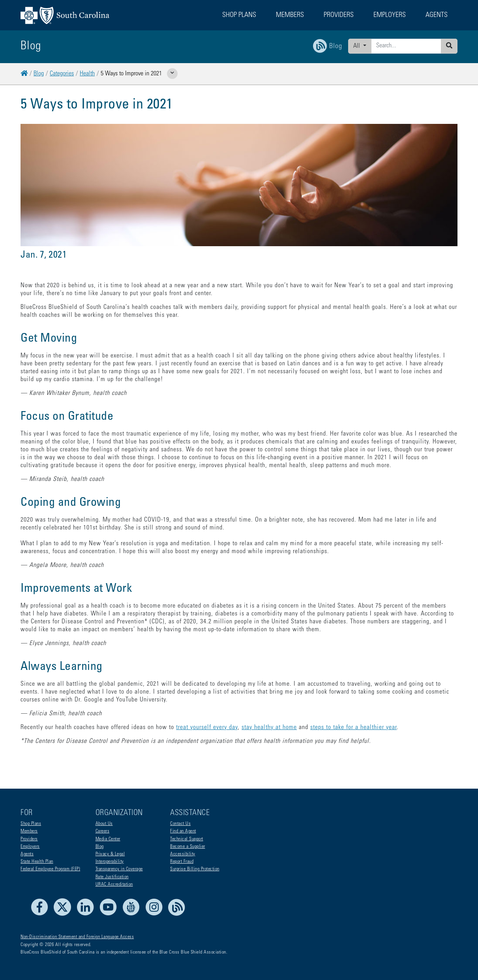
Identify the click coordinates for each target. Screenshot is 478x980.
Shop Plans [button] (239, 15)
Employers (30, 847)
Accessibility (183, 854)
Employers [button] (390, 15)
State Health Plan (37, 862)
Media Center (108, 839)
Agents (27, 854)
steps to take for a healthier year (353, 728)
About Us (104, 824)
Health (87, 74)
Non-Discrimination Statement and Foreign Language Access (77, 937)
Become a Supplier (188, 847)
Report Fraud (182, 862)
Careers (103, 831)
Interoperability (110, 862)
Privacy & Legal (110, 854)
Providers (29, 839)
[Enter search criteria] (406, 46)
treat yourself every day (207, 728)
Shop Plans (31, 824)
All (357, 46)
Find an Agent (183, 831)
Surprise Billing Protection (195, 869)
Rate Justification (112, 877)
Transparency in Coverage (119, 869)
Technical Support (187, 839)
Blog (39, 74)
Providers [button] (339, 15)
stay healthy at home (269, 728)
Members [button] (290, 15)
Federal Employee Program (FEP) (50, 869)
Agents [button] (437, 15)
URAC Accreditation (114, 885)
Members (29, 831)
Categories (62, 74)
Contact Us (180, 824)
